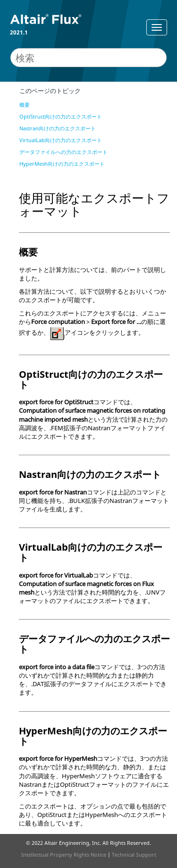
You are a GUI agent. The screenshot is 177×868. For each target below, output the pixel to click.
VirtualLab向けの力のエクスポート (61, 140)
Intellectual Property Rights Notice (64, 855)
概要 (25, 105)
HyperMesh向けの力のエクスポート (62, 164)
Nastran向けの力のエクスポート (58, 128)
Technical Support (134, 855)
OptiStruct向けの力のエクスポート (61, 116)
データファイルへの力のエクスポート (63, 152)
